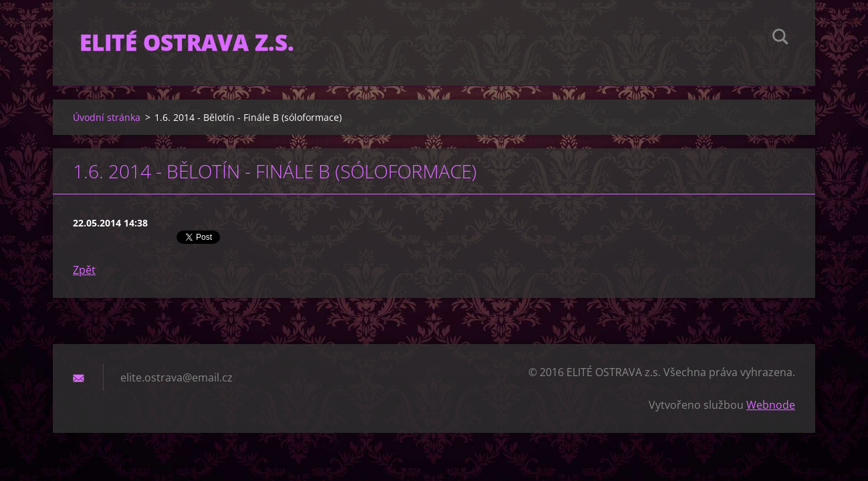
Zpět (84, 270)
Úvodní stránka (107, 117)
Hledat (780, 39)
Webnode (771, 405)
